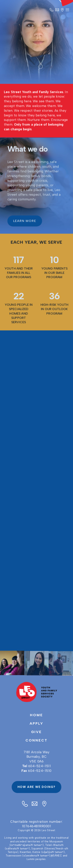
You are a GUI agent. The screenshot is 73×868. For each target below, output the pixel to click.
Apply (36, 723)
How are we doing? (37, 787)
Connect (36, 740)
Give (36, 732)
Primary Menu (67, 11)
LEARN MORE (25, 222)
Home (36, 715)
